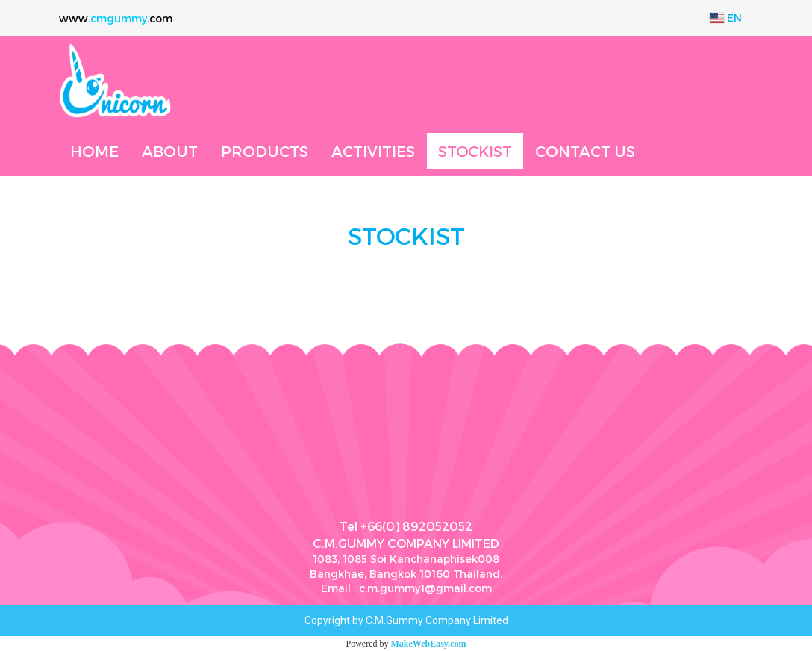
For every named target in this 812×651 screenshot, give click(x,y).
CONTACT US (585, 151)
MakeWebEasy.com (429, 644)
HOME (94, 151)
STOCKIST (475, 151)
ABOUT (170, 151)
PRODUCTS (265, 151)
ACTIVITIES (373, 151)
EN (726, 18)
